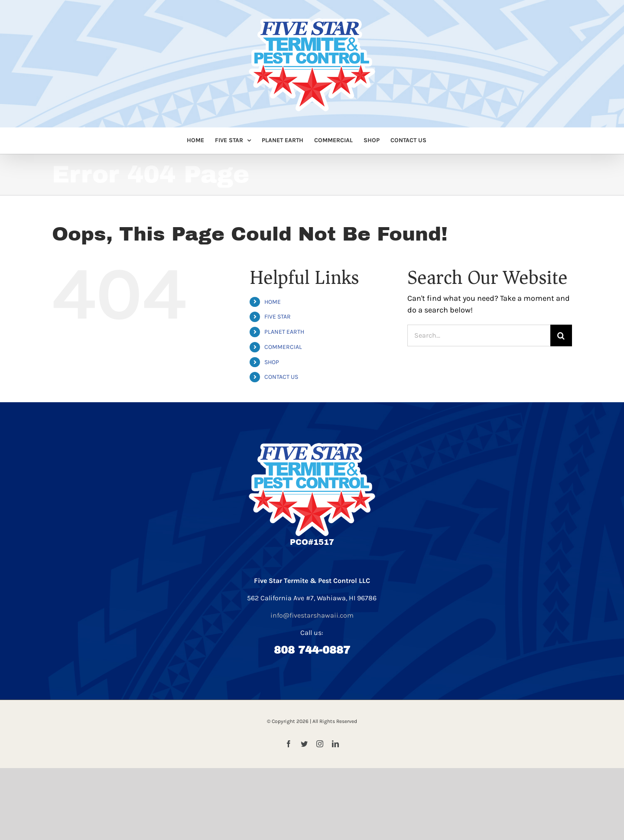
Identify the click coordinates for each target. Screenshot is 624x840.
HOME (273, 302)
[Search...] (479, 335)
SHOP (272, 362)
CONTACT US (281, 377)
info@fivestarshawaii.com (312, 615)
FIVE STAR (278, 317)
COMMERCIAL (283, 347)
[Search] (561, 335)
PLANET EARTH (284, 332)
